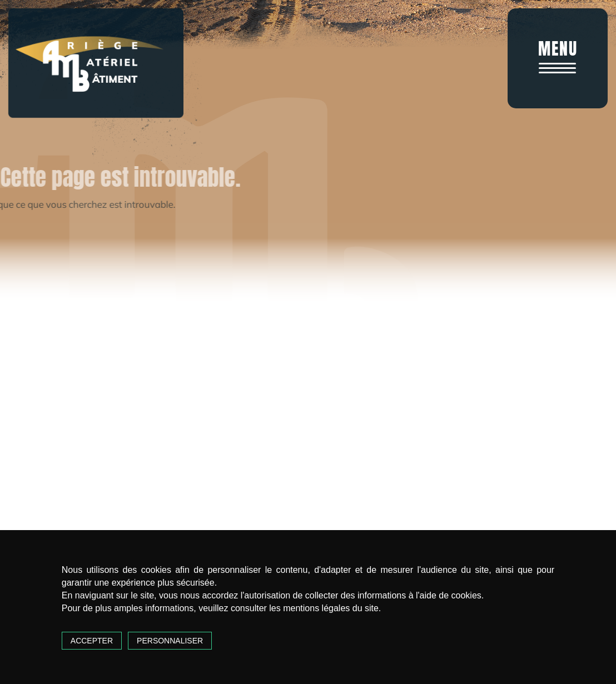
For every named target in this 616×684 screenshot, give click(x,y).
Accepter (92, 641)
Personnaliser (170, 641)
